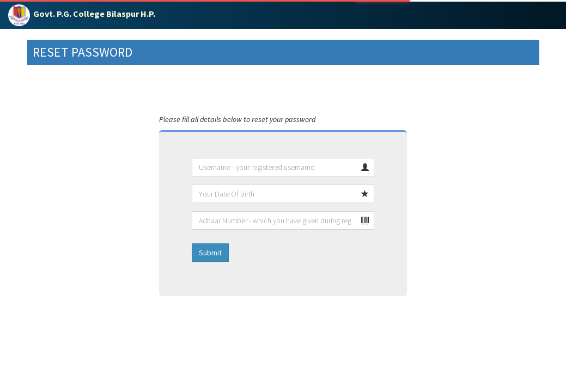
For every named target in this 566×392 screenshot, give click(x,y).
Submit (210, 253)
